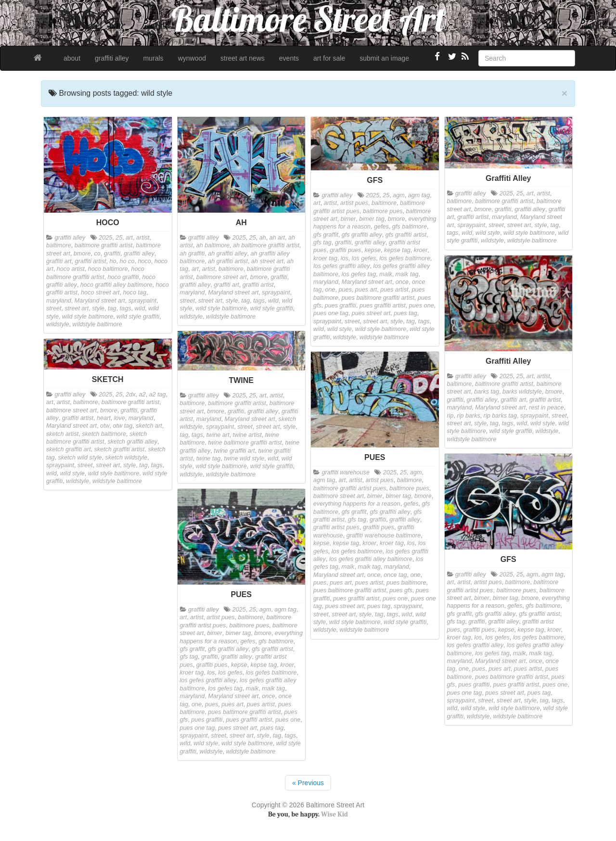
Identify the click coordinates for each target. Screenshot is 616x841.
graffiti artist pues (336, 527)
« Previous (308, 783)
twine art (218, 435)
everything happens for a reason (357, 504)
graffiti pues (345, 250)
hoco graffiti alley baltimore (116, 285)
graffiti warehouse (346, 472)
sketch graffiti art (68, 449)
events (289, 58)
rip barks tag (500, 416)
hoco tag (135, 293)
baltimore (59, 245)
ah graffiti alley (227, 254)
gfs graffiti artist (406, 235)
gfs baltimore (410, 227)
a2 (142, 395)
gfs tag (322, 242)
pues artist (394, 290)
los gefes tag (359, 274)
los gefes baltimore (405, 258)
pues (345, 290)
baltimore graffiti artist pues (350, 488)
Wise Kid (334, 814)
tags (126, 308)
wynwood (192, 58)
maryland (59, 301)
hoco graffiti (123, 277)
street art (77, 308)
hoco (144, 261)
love (120, 418)
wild (140, 308)
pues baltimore (406, 583)
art (129, 238)
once (402, 282)
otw (105, 426)
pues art (366, 290)
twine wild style (244, 459)
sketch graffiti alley (132, 442)
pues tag (405, 313)
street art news (243, 58)
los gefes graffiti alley (342, 266)
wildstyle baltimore (97, 324)
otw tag (123, 426)
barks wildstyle (522, 392)
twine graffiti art (234, 451)
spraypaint (142, 301)
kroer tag (325, 258)
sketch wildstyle (127, 458)
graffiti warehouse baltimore (384, 535)
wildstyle (58, 324)
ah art (277, 238)
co (97, 254)
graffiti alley (112, 58)
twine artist (247, 435)
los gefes (364, 258)
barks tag (487, 392)
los (345, 258)
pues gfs (401, 590)
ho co (127, 261)
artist (143, 238)
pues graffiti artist (383, 306)
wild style (340, 329)
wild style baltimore (88, 317)
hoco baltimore (108, 269)
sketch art (149, 426)
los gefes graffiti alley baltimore (371, 559)
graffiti (112, 254)
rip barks (469, 416)
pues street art (371, 313)
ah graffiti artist (228, 261)
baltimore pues (383, 211)
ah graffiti (192, 254)
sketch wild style (80, 458)
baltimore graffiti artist (103, 245)
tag (112, 308)
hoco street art (100, 293)
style (98, 308)
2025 (105, 238)
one (330, 290)
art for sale (329, 58)
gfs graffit (326, 235)
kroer (421, 250)
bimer (348, 219)
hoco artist (71, 269)
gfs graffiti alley (362, 235)
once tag (395, 575)
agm (399, 195)
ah (263, 238)
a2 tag (158, 395)
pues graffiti (340, 306)
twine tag (208, 459)
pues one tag (331, 313)
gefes (381, 227)
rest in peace (546, 408)
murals (154, 58)
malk (386, 274)
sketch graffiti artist (119, 449)
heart (104, 418)
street (54, 308)
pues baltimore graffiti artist (378, 298)
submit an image (384, 58)
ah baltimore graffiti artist (266, 245)
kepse (372, 250)
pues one (422, 306)
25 (119, 238)
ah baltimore (213, 245)
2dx (130, 395)
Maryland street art (100, 301)
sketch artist (62, 434)
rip (450, 416)
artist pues (354, 203)
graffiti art (59, 261)
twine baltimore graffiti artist (245, 443)
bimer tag (372, 219)
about (72, 58)
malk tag (407, 274)
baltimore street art (222, 277)
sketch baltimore (104, 434)
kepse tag (397, 250)
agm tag (419, 195)
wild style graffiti (138, 317)
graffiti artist (91, 261)
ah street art (267, 261)
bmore (82, 254)
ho (113, 261)
